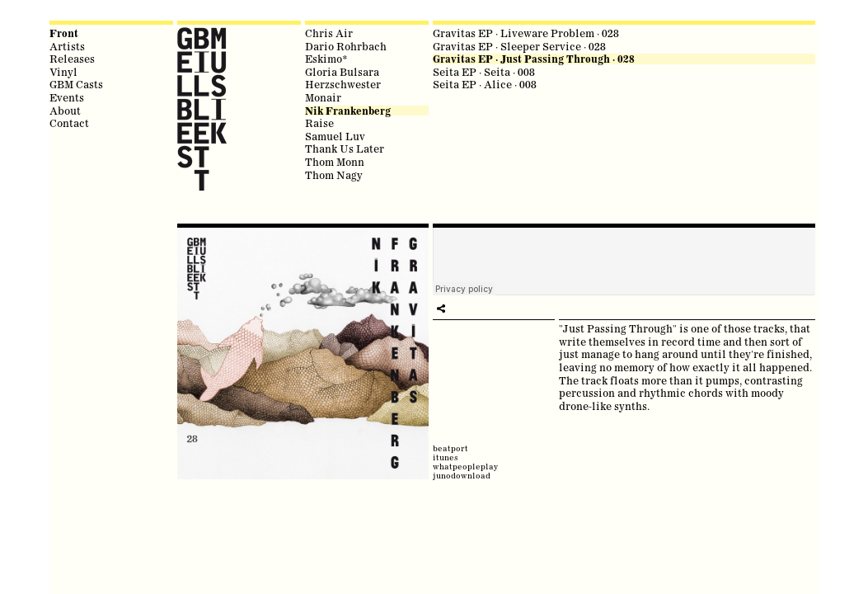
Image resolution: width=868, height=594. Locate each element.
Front (64, 33)
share (457, 309)
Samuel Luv (335, 136)
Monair (323, 97)
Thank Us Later (345, 148)
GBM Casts (76, 84)
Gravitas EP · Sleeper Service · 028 (519, 46)
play (441, 309)
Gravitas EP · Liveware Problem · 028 (526, 33)
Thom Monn (335, 162)
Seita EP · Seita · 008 (484, 72)
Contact (69, 123)
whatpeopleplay (465, 467)
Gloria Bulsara (342, 72)
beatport (450, 448)
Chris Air (329, 33)
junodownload (462, 476)
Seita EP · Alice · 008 (485, 84)
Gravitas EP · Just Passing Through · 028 (534, 59)
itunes (446, 457)
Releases (72, 59)
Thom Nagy (334, 175)
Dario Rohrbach (346, 46)
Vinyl (63, 72)
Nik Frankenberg (348, 111)
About (65, 111)
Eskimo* (326, 59)
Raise (319, 123)
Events (67, 97)
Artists (67, 46)
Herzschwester (343, 84)
